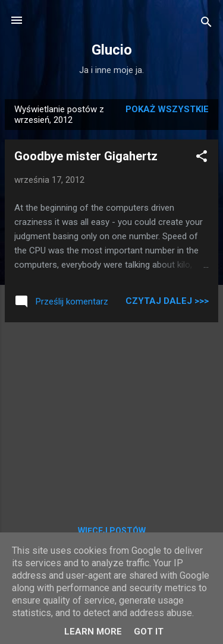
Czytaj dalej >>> (167, 301)
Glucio (112, 50)
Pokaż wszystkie (167, 109)
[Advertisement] (111, 415)
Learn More (93, 632)
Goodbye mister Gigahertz (86, 156)
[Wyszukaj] (206, 24)
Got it (149, 632)
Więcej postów (112, 531)
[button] (202, 158)
